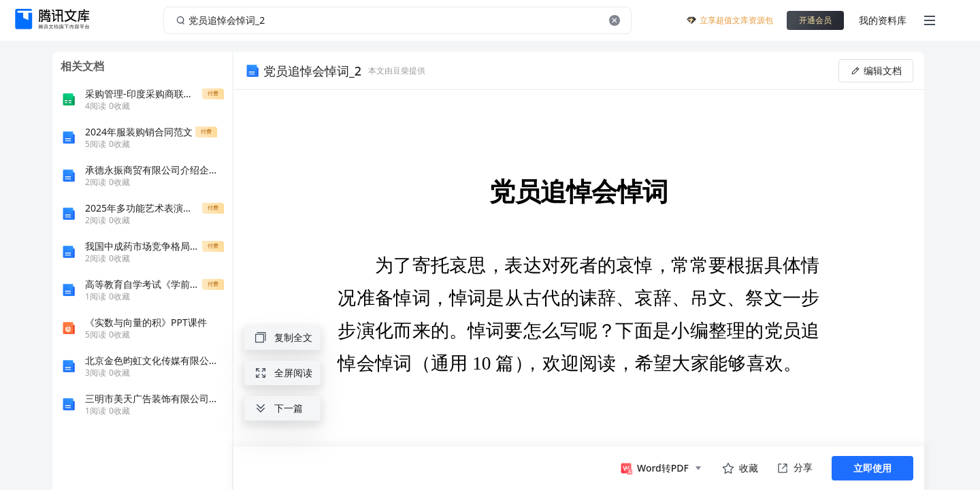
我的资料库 (883, 20)
